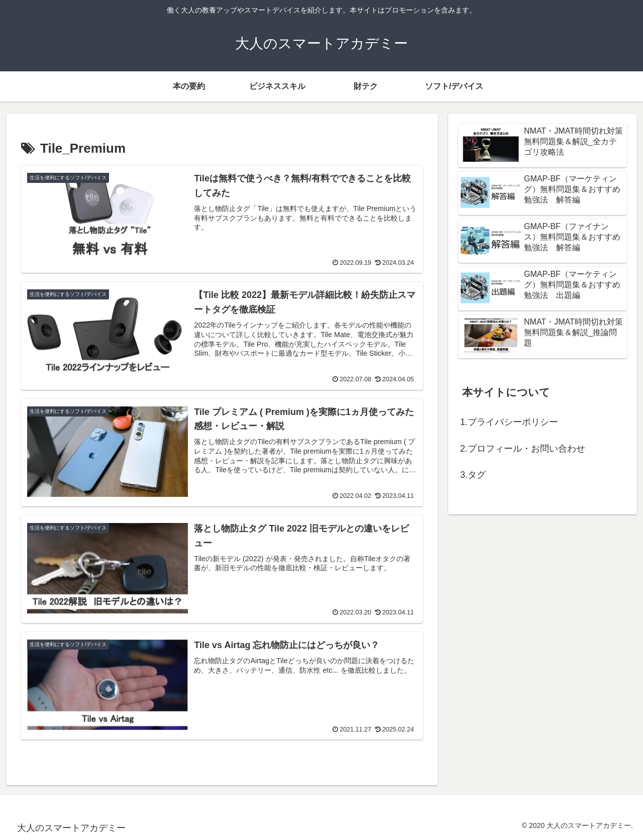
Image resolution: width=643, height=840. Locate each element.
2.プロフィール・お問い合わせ (523, 449)
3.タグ (473, 475)
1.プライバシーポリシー (509, 422)
